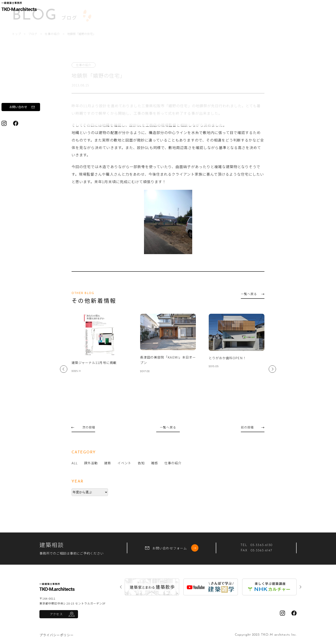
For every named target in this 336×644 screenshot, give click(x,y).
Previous (64, 369)
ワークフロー (19, 77)
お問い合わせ (29, 137)
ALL (75, 463)
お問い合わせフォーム (172, 548)
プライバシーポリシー (57, 635)
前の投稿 (252, 427)
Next (272, 369)
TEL (256, 545)
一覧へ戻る (252, 294)
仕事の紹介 (106, 34)
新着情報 (15, 101)
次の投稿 (83, 427)
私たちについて (21, 66)
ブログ (14, 113)
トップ (69, 34)
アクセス (56, 614)
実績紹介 (15, 89)
